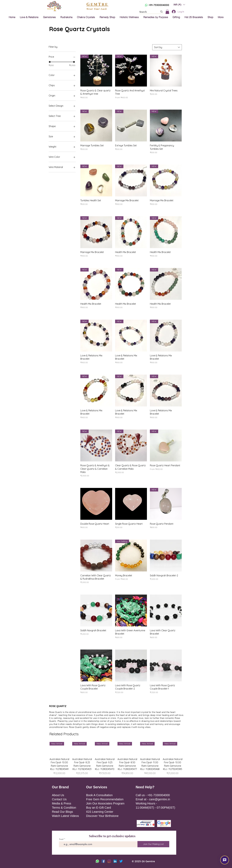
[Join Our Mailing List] (153, 844)
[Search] (147, 12)
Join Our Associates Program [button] (105, 803)
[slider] (50, 62)
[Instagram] (109, 861)
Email (61, 839)
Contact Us (59, 799)
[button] (179, 5)
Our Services (97, 787)
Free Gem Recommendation (105, 799)
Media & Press (62, 803)
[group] (116, 758)
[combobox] (167, 47)
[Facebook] (103, 861)
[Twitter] (121, 861)
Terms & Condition (64, 808)
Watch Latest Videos (65, 816)
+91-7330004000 (159, 5)
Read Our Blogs (62, 812)
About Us (58, 795)
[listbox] (179, 5)
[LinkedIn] (115, 861)
